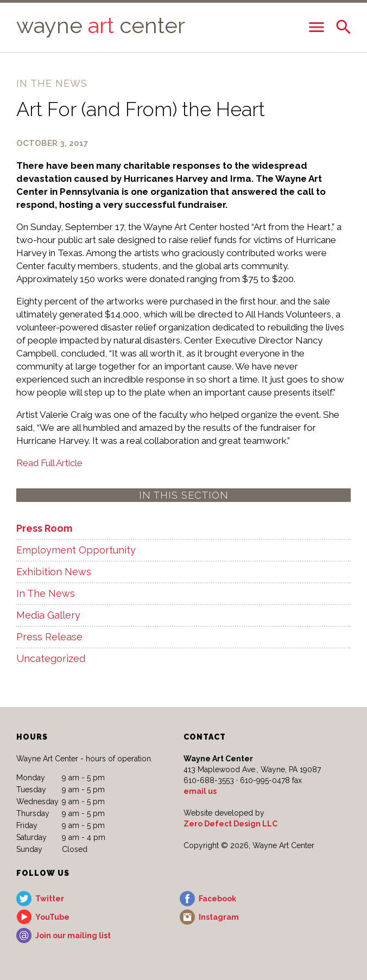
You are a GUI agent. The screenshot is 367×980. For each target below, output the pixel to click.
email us (200, 791)
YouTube (52, 917)
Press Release (49, 637)
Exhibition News (54, 572)
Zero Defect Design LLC (230, 824)
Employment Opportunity (76, 550)
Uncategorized (51, 658)
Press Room (44, 528)
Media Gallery (48, 615)
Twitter (50, 899)
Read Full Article (49, 463)
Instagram (219, 917)
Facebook (217, 899)
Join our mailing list (73, 936)
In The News (46, 593)
